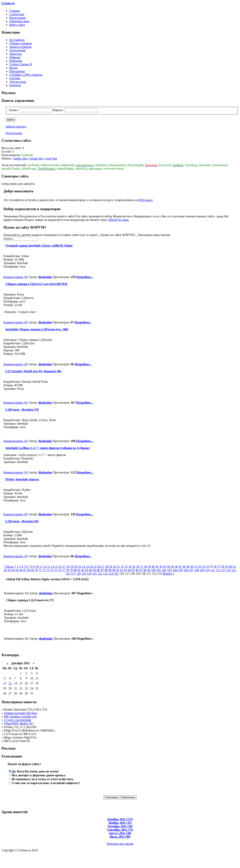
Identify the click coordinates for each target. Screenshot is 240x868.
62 (5, 570)
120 (89, 574)
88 (106, 570)
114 (228, 570)
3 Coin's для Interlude (18, 720)
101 (159, 570)
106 (186, 570)
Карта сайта (17, 25)
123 (105, 574)
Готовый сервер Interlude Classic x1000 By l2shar (38, 246)
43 (165, 567)
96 (137, 570)
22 (83, 567)
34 (130, 567)
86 (98, 570)
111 (213, 570)
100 (153, 570)
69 (33, 570)
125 (116, 574)
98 (145, 570)
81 (79, 570)
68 (29, 570)
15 (56, 567)
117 (73, 574)
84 (91, 570)
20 (76, 567)
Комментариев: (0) (16, 277)
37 (141, 567)
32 (122, 567)
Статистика (17, 14)
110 (207, 570)
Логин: (13, 110)
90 (114, 570)
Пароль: (58, 110)
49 (188, 567)
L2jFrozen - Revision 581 (21, 521)
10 (37, 567)
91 (118, 570)
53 (203, 567)
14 (52, 567)
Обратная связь (19, 21)
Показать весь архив (120, 844)
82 (83, 570)
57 (219, 567)
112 (218, 570)
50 (192, 567)
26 (99, 567)
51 (196, 567)
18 (68, 567)
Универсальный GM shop (20, 713)
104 (175, 570)
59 (227, 567)
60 (231, 567)
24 (91, 567)
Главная (15, 11)
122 (100, 574)
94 (129, 570)
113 (223, 570)
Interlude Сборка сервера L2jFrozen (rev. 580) (36, 329)
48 (184, 567)
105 (180, 570)
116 (68, 574)
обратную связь (119, 220)
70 (36, 570)
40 (153, 567)
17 (64, 567)
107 (191, 570)
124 (111, 574)
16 (60, 567)
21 (80, 567)
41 (157, 567)
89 (110, 570)
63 (9, 570)
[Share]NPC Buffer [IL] (19, 723)
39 (149, 567)
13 (49, 567)
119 (84, 574)
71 (40, 570)
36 (138, 567)
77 (63, 570)
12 (45, 567)
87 (102, 570)
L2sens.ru (8, 3)
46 (176, 567)
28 (107, 567)
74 (52, 570)
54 (207, 567)
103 (170, 570)
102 (164, 570)
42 (161, 567)
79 (71, 570)
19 (72, 567)
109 (202, 570)
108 (197, 570)
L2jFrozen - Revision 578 (21, 410)
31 (118, 567)
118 (78, 574)
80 (75, 570)
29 (111, 567)
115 (234, 570)
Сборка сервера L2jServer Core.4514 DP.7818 (35, 284)
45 (172, 567)
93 (125, 570)
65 (17, 570)
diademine (45, 277)
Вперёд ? (168, 574)
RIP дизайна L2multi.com (20, 716)
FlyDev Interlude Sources (21, 479)
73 (48, 570)
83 (87, 570)
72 (44, 570)
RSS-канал (146, 200)
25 (95, 567)
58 (223, 567)
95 (133, 570)
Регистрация (18, 18)
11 (41, 567)
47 (180, 567)
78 (67, 570)
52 (200, 567)
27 (103, 567)
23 (87, 567)
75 (56, 570)
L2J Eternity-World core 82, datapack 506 (32, 371)
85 (94, 570)
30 (114, 567)
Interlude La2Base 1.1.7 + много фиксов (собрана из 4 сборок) (47, 448)
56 (215, 567)
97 (141, 570)
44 (169, 567)
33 (126, 567)
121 (94, 574)
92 (122, 570)
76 (60, 570)
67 (25, 570)
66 (21, 570)
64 (13, 570)
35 (134, 567)
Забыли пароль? (16, 127)
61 (234, 567)
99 (149, 570)
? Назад (9, 567)
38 (145, 567)
